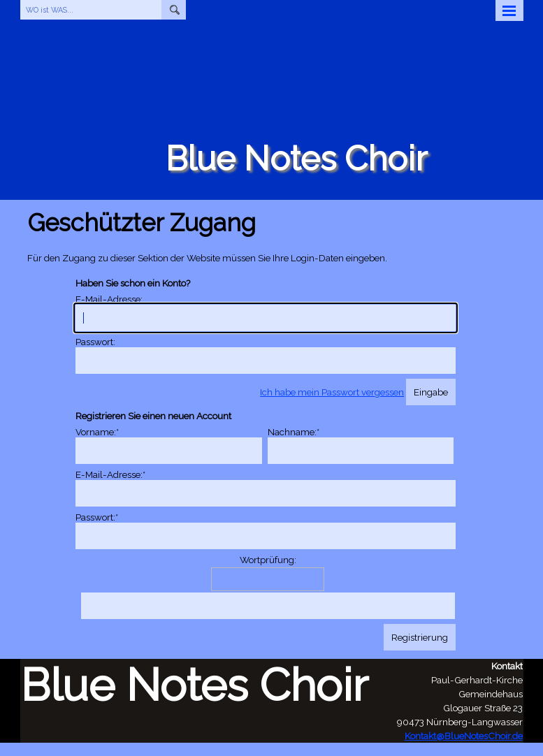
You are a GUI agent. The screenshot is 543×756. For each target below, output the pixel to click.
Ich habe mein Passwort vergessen (332, 392)
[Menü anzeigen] (509, 10)
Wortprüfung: (268, 560)
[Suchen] (174, 10)
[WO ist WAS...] (91, 10)
